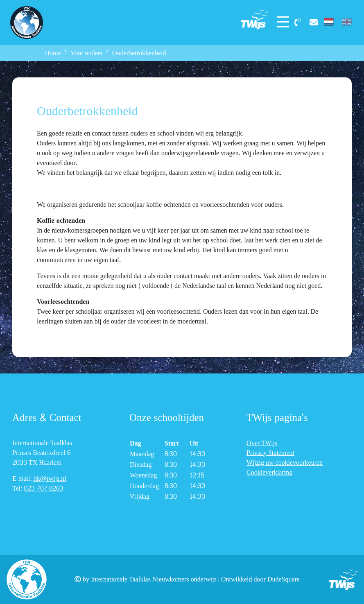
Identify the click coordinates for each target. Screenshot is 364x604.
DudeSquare (284, 579)
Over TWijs (262, 443)
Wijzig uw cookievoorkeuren (285, 463)
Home (53, 53)
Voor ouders (87, 53)
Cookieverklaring (269, 472)
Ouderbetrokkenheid (139, 53)
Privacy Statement (270, 453)
